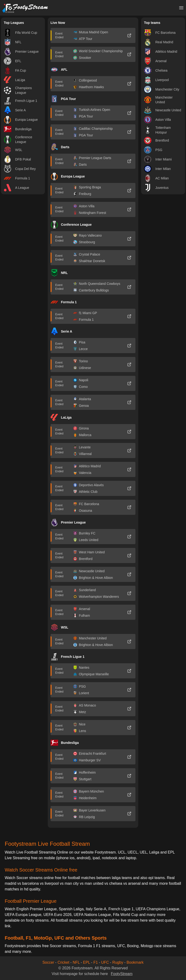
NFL (76, 962)
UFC (105, 962)
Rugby (118, 962)
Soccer (48, 962)
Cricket (63, 962)
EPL (87, 962)
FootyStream (122, 974)
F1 (96, 962)
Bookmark (135, 962)
